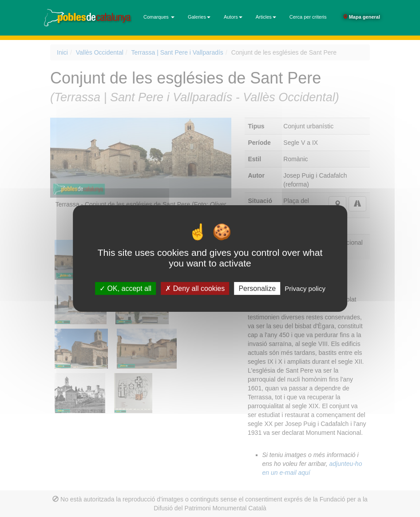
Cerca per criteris (308, 17)
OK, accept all (125, 288)
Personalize (257, 288)
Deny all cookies (195, 288)
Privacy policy (305, 288)
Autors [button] (233, 17)
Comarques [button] (159, 17)
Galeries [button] (199, 17)
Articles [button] (266, 17)
